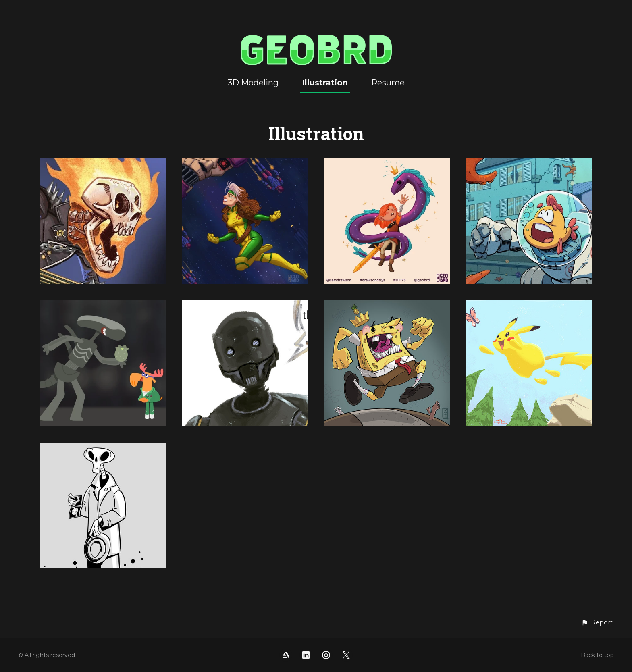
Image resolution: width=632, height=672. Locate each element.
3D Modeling (253, 83)
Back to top (597, 655)
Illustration (325, 83)
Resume (388, 83)
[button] (597, 623)
